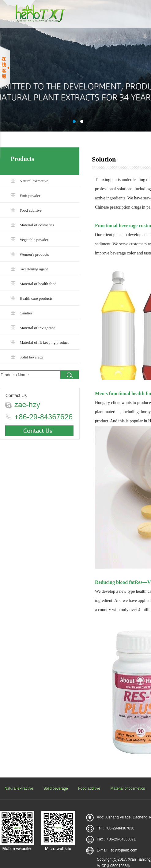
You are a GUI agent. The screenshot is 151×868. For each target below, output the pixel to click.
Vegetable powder (34, 240)
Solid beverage (32, 357)
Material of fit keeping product (44, 342)
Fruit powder (30, 196)
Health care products (36, 298)
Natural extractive (34, 181)
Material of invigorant (37, 328)
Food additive (31, 210)
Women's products (34, 254)
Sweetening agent (34, 269)
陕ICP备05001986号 (113, 866)
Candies (26, 313)
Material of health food (38, 284)
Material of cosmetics (37, 225)
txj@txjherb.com (124, 850)
